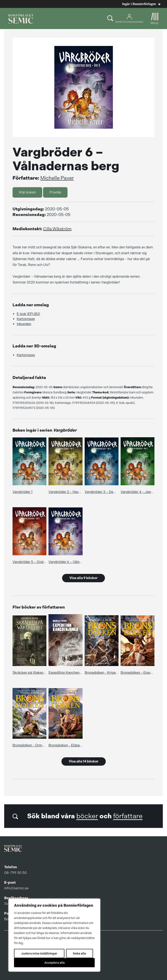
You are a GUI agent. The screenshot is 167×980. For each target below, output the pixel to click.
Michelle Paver (57, 178)
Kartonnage (26, 319)
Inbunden (24, 324)
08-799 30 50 (15, 873)
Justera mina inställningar (39, 953)
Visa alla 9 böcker (83, 578)
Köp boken (27, 192)
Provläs (55, 192)
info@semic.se (16, 888)
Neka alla (79, 953)
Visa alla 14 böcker (84, 761)
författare (128, 816)
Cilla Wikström (57, 229)
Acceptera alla (54, 963)
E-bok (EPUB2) (28, 314)
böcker (87, 816)
